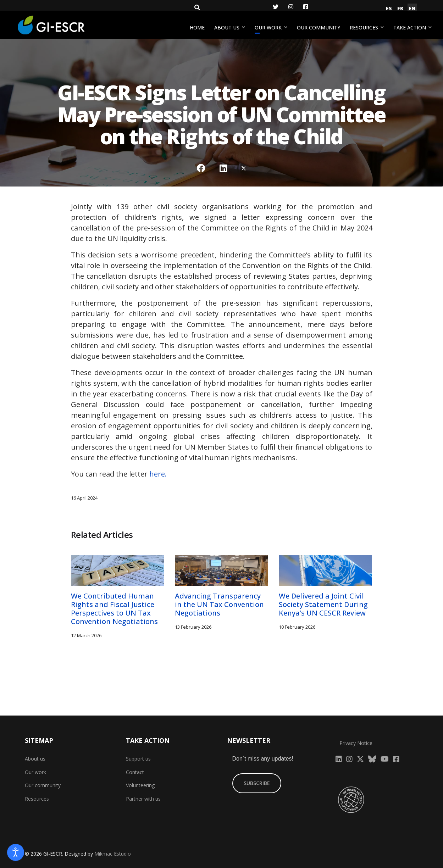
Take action (410, 27)
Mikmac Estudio (113, 854)
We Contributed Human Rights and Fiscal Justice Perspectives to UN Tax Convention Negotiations (114, 609)
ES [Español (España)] (389, 8)
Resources (364, 27)
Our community (319, 27)
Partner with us (143, 799)
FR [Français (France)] (400, 8)
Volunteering (140, 785)
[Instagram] (291, 7)
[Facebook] (306, 7)
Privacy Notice (356, 743)
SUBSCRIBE (257, 783)
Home (197, 27)
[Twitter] (276, 7)
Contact (135, 772)
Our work (268, 27)
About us (227, 27)
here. (158, 474)
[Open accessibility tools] (16, 852)
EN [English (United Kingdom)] (412, 8)
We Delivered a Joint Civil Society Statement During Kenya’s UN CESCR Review (323, 604)
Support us (138, 759)
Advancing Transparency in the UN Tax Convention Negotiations (219, 604)
